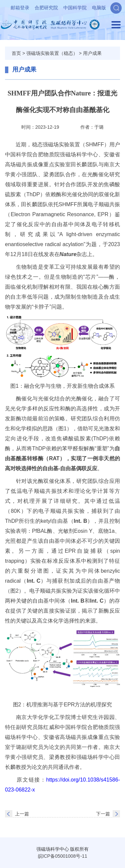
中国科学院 (75, 8)
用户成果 (92, 53)
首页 (16, 53)
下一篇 (103, 814)
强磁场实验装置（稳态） (52, 53)
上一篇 (22, 814)
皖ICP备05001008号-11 (63, 856)
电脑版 (99, 8)
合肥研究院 (46, 8)
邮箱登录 (20, 8)
